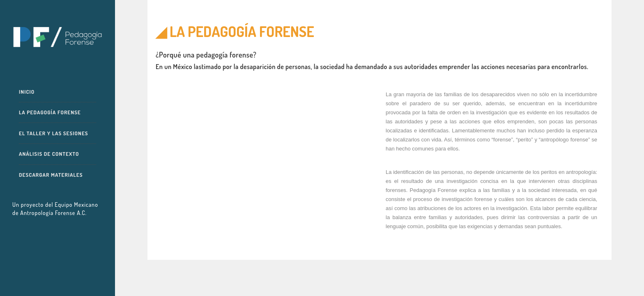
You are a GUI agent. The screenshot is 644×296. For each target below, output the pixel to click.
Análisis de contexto (49, 154)
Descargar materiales (51, 175)
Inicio (27, 92)
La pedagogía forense (50, 112)
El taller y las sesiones (54, 133)
